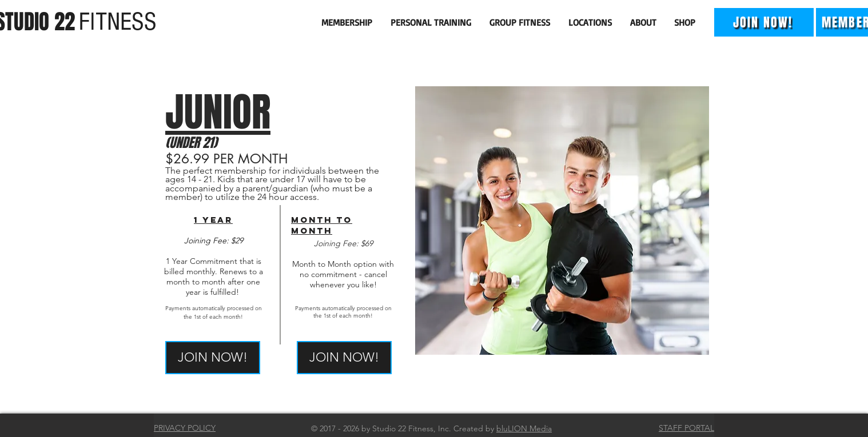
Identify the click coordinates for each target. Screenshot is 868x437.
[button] (347, 22)
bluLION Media (524, 428)
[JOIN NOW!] (764, 22)
